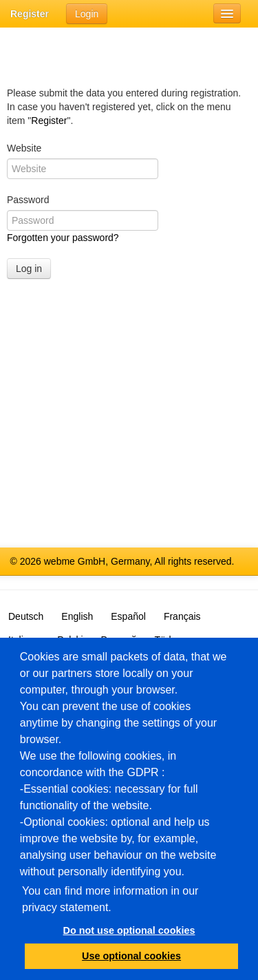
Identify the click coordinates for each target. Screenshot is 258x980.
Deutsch (26, 616)
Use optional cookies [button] (131, 956)
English (77, 616)
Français (182, 616)
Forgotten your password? (63, 238)
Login (87, 14)
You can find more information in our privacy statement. (110, 899)
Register (30, 14)
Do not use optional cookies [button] (129, 930)
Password (28, 200)
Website (24, 148)
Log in (29, 269)
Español (128, 616)
